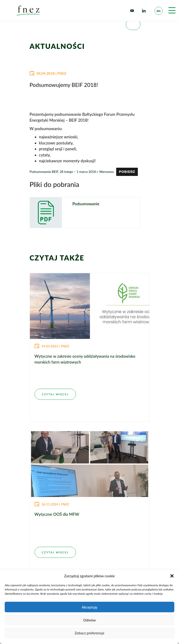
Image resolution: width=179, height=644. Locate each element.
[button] (172, 576)
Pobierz (127, 172)
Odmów (89, 620)
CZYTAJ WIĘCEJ (55, 394)
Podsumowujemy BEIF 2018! (64, 85)
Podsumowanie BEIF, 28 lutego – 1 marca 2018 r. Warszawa (72, 172)
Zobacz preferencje (90, 633)
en (159, 11)
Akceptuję (89, 607)
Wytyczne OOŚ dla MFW (57, 514)
